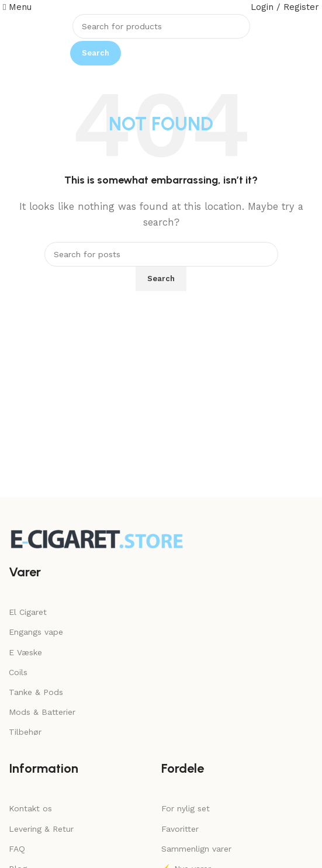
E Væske (25, 652)
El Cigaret (28, 612)
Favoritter (180, 829)
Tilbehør (25, 732)
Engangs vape (36, 632)
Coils (18, 672)
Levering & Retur (41, 829)
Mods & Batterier (42, 712)
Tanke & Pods (36, 692)
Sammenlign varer (196, 849)
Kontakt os (30, 808)
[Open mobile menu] (17, 7)
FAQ (17, 849)
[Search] (161, 26)
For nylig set (186, 808)
